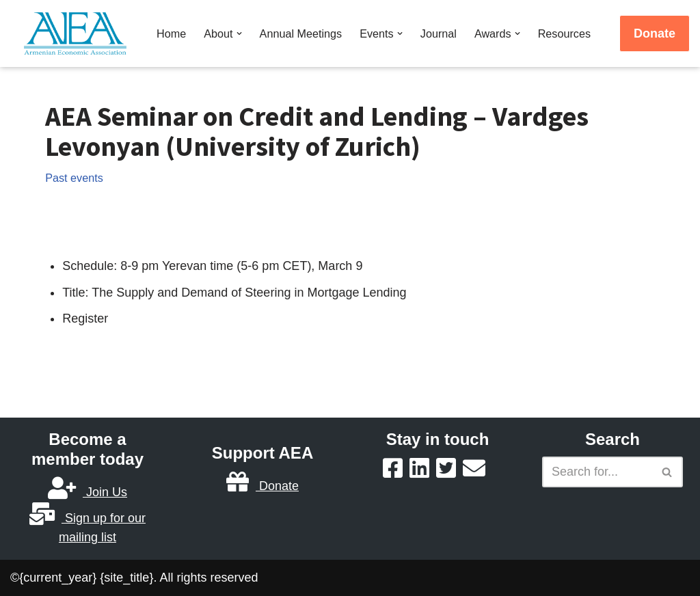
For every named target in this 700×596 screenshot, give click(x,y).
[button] (239, 33)
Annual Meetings (301, 33)
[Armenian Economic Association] (79, 33)
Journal (439, 33)
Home (171, 33)
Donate (655, 33)
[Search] (597, 472)
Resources (564, 33)
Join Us (87, 492)
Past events (74, 178)
